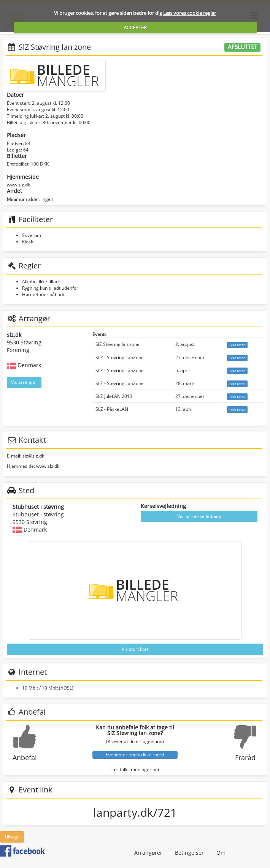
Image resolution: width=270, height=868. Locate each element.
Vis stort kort (135, 649)
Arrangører (148, 853)
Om (221, 853)
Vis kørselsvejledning (199, 516)
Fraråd (245, 758)
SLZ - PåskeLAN (112, 409)
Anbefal (25, 758)
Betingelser (189, 853)
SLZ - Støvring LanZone (120, 357)
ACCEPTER (135, 27)
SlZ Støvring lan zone (118, 344)
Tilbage (12, 837)
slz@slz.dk (33, 456)
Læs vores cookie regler (190, 13)
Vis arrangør (24, 382)
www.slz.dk (18, 185)
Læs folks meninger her (135, 769)
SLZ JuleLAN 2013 (114, 396)
